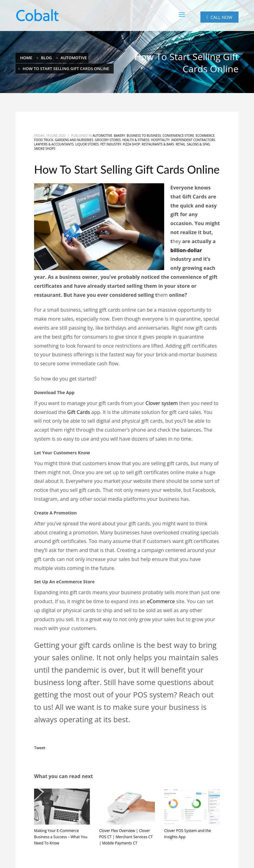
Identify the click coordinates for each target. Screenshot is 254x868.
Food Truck (44, 140)
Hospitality (160, 140)
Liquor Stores (87, 144)
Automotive (103, 136)
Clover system (162, 403)
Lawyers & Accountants (54, 144)
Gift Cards (79, 412)
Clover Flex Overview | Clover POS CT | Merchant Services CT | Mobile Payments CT (126, 837)
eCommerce (205, 136)
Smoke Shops (45, 149)
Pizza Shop (131, 144)
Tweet (40, 748)
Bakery (120, 136)
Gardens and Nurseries (74, 140)
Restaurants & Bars (158, 144)
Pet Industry (111, 144)
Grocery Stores (108, 140)
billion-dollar (186, 250)
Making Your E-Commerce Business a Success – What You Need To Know (61, 837)
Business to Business (144, 136)
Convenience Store (178, 136)
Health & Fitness (136, 140)
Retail (181, 144)
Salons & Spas (199, 144)
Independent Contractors (193, 140)
